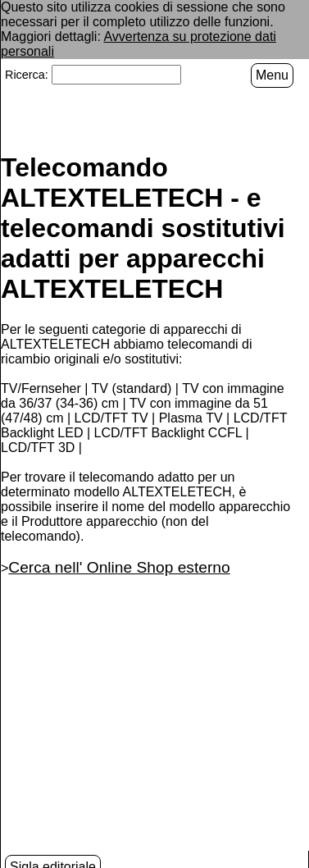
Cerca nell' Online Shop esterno (119, 566)
